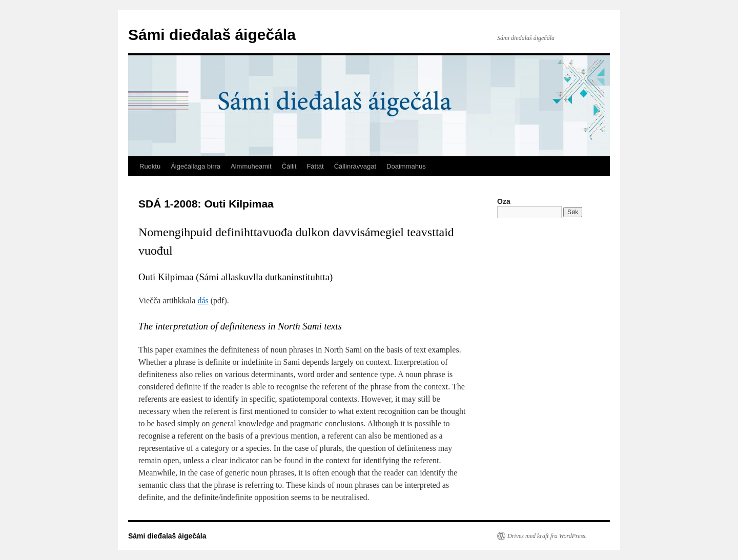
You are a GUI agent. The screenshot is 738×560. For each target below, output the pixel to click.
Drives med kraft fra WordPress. (547, 536)
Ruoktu (150, 166)
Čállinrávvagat (355, 166)
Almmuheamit (251, 166)
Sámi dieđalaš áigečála (212, 35)
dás (203, 300)
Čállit (289, 166)
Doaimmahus (406, 166)
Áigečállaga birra (196, 166)
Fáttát (315, 166)
